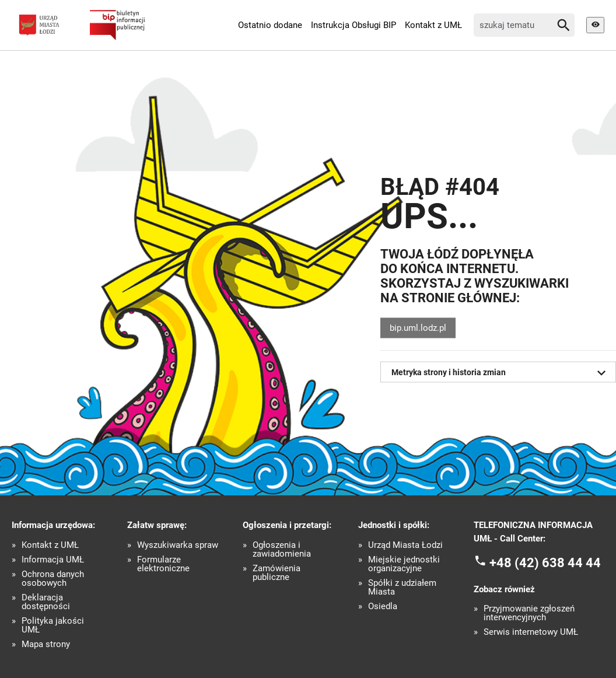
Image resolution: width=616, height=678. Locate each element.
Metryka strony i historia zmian (501, 373)
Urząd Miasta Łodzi (405, 545)
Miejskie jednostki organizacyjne (404, 564)
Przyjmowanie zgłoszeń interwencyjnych (529, 613)
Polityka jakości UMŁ (53, 625)
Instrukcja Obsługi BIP (353, 25)
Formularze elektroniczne (163, 564)
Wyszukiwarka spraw (178, 545)
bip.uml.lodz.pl (418, 328)
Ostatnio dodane (270, 25)
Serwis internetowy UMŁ (531, 632)
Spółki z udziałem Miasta (402, 588)
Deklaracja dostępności (46, 602)
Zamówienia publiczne (276, 573)
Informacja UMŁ (53, 560)
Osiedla (383, 607)
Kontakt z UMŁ (433, 25)
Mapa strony (46, 644)
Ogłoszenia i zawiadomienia (282, 550)
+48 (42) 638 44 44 (545, 563)
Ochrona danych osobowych (53, 579)
